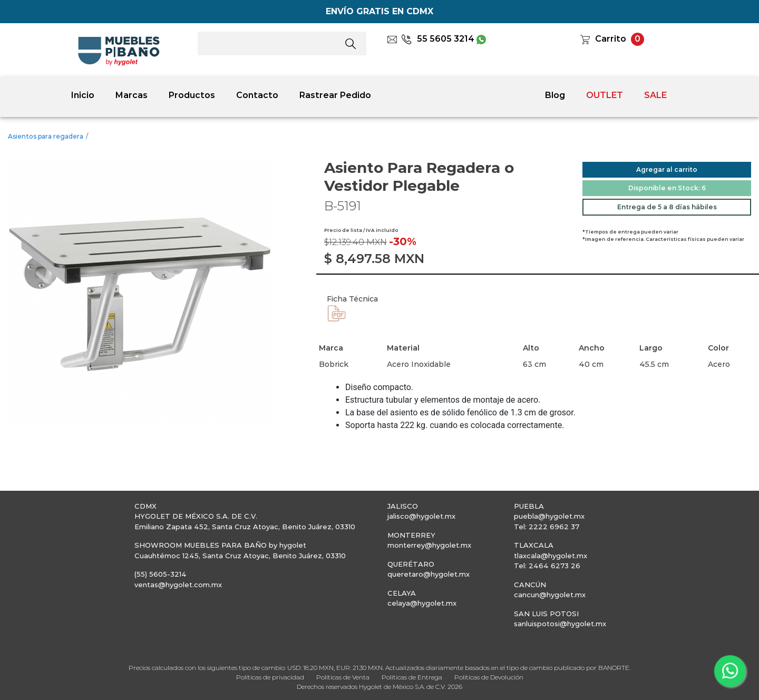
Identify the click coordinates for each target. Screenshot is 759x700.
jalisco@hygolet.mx (421, 516)
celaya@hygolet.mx (422, 603)
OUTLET (605, 95)
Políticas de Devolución (489, 677)
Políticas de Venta (343, 677)
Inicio (83, 95)
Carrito (611, 39)
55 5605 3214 (438, 39)
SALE (655, 95)
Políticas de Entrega (412, 677)
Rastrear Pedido (335, 95)
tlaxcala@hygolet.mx (551, 556)
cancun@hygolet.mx (550, 595)
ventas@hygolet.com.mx (178, 585)
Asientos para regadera (46, 136)
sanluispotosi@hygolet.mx (560, 624)
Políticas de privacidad (270, 677)
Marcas (132, 95)
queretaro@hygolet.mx (429, 574)
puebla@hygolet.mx (549, 516)
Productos (192, 95)
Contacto (257, 95)
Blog (555, 95)
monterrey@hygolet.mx (429, 545)
